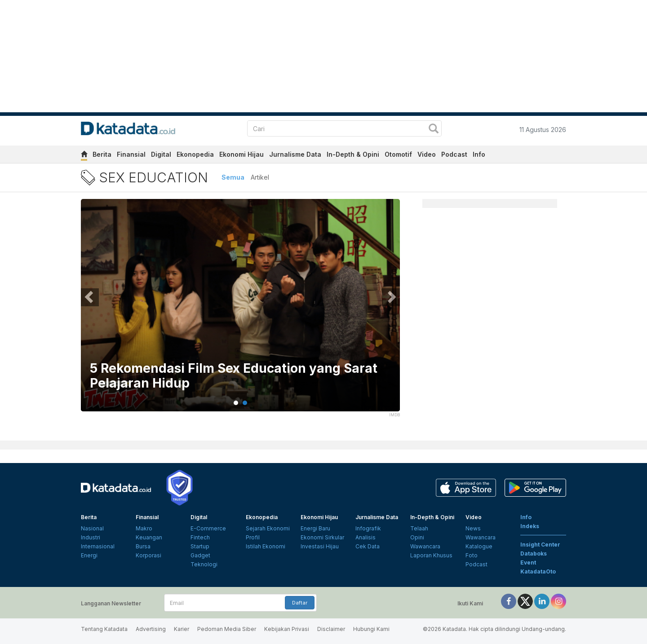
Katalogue (479, 546)
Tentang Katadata (104, 629)
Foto (472, 555)
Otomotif (398, 154)
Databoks (534, 554)
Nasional (92, 528)
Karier (182, 629)
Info (479, 154)
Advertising (151, 629)
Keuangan (149, 537)
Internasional (98, 546)
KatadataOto (538, 571)
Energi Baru (315, 528)
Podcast (454, 154)
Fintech (200, 537)
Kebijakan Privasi (287, 629)
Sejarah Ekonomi (268, 528)
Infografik (368, 528)
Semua (233, 177)
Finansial (131, 154)
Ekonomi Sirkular (322, 537)
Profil (253, 537)
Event (528, 562)
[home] (84, 156)
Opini (417, 537)
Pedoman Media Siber (227, 629)
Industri (91, 537)
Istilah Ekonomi (266, 546)
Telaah (419, 528)
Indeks (530, 526)
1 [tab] (236, 403)
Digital (161, 154)
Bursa (143, 546)
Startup (200, 546)
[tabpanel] (240, 311)
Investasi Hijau (320, 546)
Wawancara (425, 546)
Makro (144, 528)
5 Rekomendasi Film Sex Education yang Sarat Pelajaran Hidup (234, 376)
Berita (102, 154)
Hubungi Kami (371, 629)
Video (427, 154)
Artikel (260, 177)
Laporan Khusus (431, 555)
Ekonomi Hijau (242, 154)
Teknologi (204, 564)
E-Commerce (208, 528)
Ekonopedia (195, 154)
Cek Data (368, 546)
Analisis (366, 537)
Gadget (200, 555)
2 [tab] (245, 403)
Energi (89, 555)
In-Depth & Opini (353, 154)
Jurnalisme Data (295, 154)
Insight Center (540, 545)
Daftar (300, 603)
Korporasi (148, 555)
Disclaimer (331, 629)
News (473, 528)
